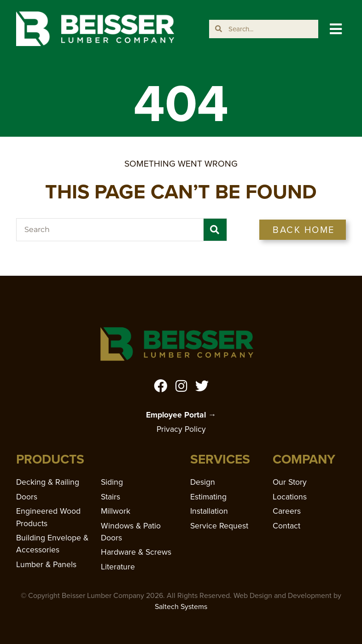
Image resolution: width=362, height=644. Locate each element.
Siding (112, 482)
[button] (336, 29)
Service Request (219, 526)
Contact (286, 526)
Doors (27, 497)
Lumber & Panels (46, 564)
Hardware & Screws (136, 552)
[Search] (215, 230)
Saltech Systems (181, 606)
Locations (290, 497)
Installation (209, 511)
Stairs (111, 497)
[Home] (95, 29)
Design (203, 482)
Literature (118, 567)
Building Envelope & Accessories (52, 544)
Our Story (290, 482)
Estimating (208, 497)
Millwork (116, 511)
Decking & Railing (48, 482)
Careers (287, 511)
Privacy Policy (181, 429)
